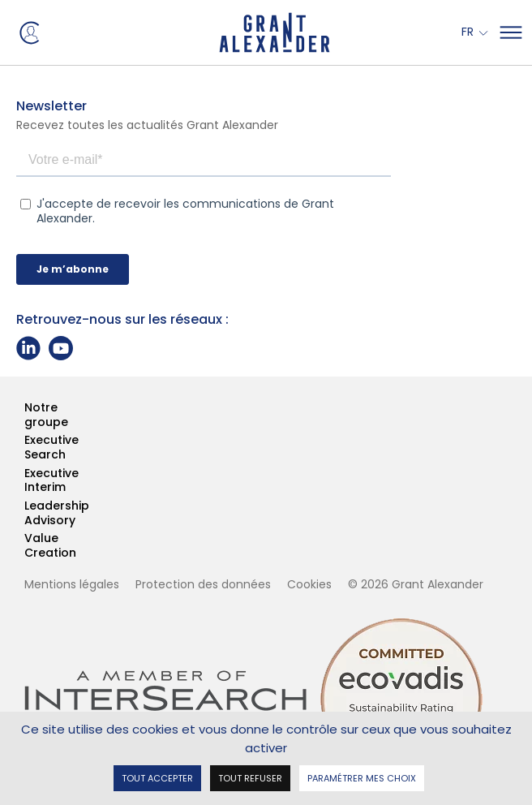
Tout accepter (157, 777)
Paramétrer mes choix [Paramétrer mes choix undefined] (362, 777)
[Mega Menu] (511, 32)
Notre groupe (25, 415)
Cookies (309, 584)
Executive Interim (25, 481)
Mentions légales (72, 584)
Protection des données (203, 584)
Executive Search (25, 448)
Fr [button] (469, 32)
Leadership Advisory (25, 513)
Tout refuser (250, 777)
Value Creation (25, 546)
